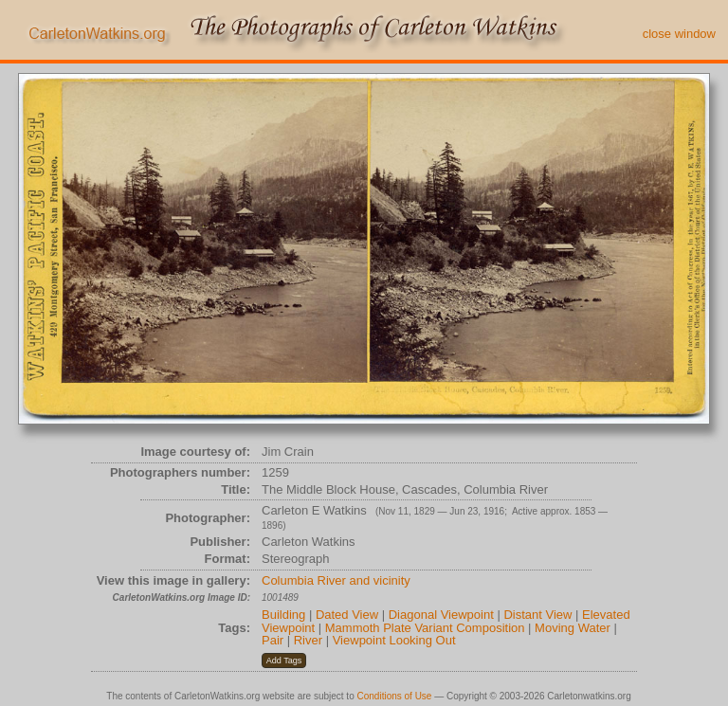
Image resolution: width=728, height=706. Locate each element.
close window (679, 34)
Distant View (537, 615)
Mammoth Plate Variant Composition (425, 628)
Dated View (347, 615)
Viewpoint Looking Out (394, 640)
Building (283, 615)
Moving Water (573, 628)
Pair (273, 640)
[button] (284, 661)
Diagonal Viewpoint (441, 615)
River (308, 640)
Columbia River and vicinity (336, 580)
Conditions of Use (395, 696)
